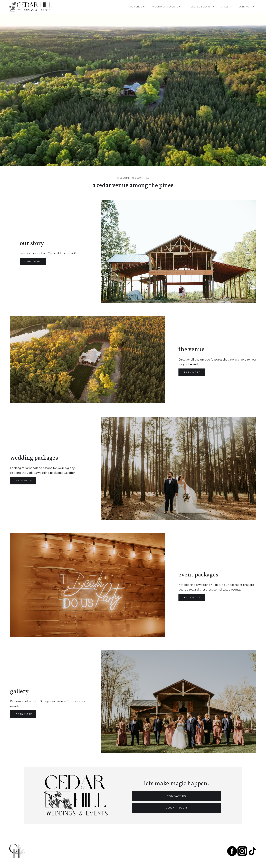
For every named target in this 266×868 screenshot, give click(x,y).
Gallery (226, 7)
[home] (30, 7)
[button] (137, 7)
